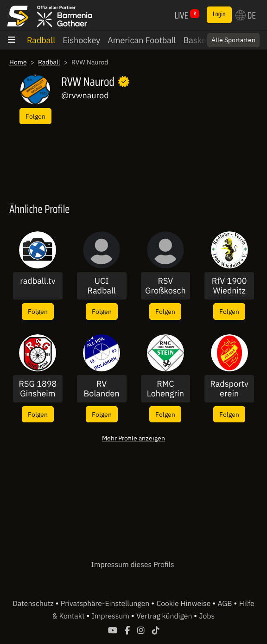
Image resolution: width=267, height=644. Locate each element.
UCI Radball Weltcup (102, 286)
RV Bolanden (102, 389)
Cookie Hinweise (184, 604)
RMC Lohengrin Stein (165, 389)
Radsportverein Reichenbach (229, 389)
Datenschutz (34, 604)
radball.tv (38, 281)
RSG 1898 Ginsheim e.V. (38, 389)
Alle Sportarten (233, 40)
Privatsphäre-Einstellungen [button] (106, 604)
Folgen (35, 116)
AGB (226, 604)
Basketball (203, 40)
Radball (41, 40)
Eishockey (81, 40)
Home (18, 62)
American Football (142, 40)
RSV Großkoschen (165, 286)
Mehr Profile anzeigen (133, 438)
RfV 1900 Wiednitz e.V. (229, 286)
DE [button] (246, 15)
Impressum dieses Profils (132, 565)
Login (219, 14)
